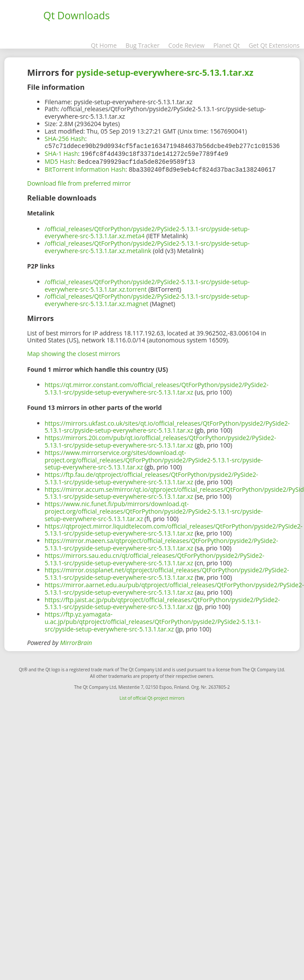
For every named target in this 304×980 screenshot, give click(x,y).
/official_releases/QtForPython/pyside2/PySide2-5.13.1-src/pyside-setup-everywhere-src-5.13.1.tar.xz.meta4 (147, 231)
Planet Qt (227, 45)
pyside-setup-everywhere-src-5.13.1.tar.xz (165, 72)
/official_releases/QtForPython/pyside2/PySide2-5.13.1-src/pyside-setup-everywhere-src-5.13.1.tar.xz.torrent (147, 284)
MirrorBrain (76, 641)
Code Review (187, 45)
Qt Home (104, 45)
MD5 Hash (59, 160)
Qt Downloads (77, 15)
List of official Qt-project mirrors (152, 696)
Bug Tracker (143, 45)
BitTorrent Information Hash (85, 168)
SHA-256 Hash (65, 139)
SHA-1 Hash (61, 153)
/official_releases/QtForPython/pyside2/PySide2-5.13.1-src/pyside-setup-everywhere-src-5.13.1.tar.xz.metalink (147, 245)
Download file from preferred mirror (79, 182)
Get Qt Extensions (274, 45)
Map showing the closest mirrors (74, 352)
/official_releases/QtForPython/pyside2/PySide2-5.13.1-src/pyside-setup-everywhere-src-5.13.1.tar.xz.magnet (147, 298)
